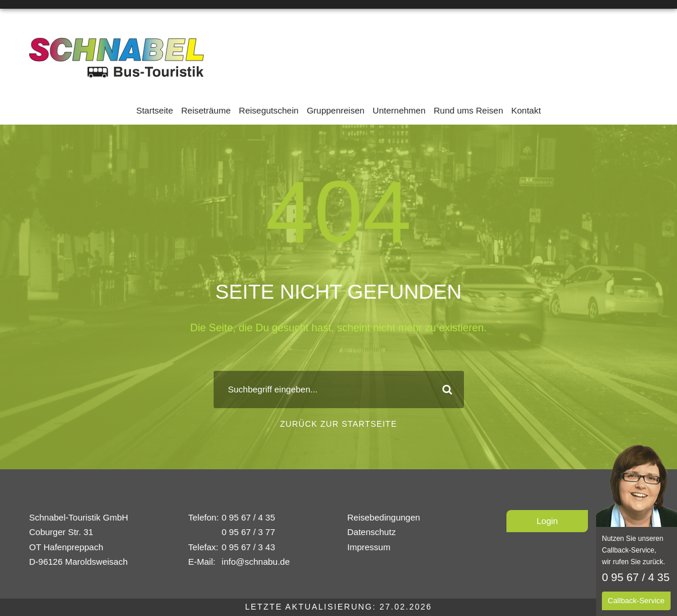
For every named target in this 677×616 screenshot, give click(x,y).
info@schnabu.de (256, 562)
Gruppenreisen (336, 110)
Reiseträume (206, 110)
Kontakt (526, 110)
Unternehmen (399, 110)
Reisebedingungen (384, 517)
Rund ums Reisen (468, 110)
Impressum (369, 547)
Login (547, 521)
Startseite (155, 110)
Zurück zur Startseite (338, 424)
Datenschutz (372, 532)
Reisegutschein (269, 110)
